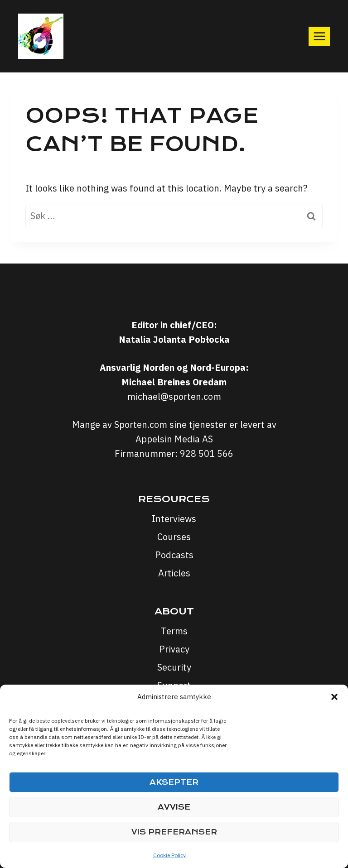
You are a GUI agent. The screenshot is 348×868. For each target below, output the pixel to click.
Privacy (174, 649)
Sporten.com (142, 424)
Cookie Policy (169, 855)
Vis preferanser (174, 832)
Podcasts (174, 555)
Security (174, 667)
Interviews (174, 519)
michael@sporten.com (174, 396)
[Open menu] (319, 36)
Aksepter (174, 782)
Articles (174, 573)
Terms (174, 631)
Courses (174, 537)
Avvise (174, 807)
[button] (334, 697)
